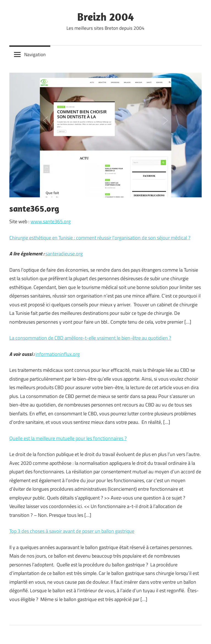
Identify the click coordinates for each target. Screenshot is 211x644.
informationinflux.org (58, 354)
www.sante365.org (51, 221)
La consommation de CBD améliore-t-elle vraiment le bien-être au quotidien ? (90, 338)
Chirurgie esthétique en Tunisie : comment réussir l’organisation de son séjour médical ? (100, 238)
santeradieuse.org (64, 254)
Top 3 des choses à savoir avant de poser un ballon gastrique (72, 531)
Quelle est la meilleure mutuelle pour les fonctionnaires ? (68, 438)
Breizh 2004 (105, 17)
